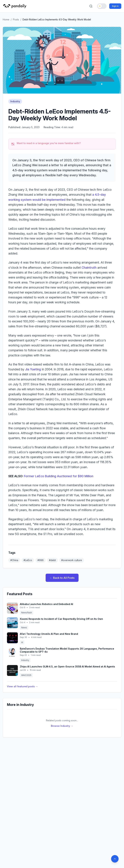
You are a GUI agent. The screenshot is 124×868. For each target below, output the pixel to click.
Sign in (115, 6)
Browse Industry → (62, 726)
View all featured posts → (22, 686)
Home (6, 19)
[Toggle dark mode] (102, 6)
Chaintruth (89, 268)
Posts (16, 19)
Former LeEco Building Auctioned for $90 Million (59, 476)
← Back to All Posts (62, 578)
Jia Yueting (33, 369)
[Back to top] (115, 859)
